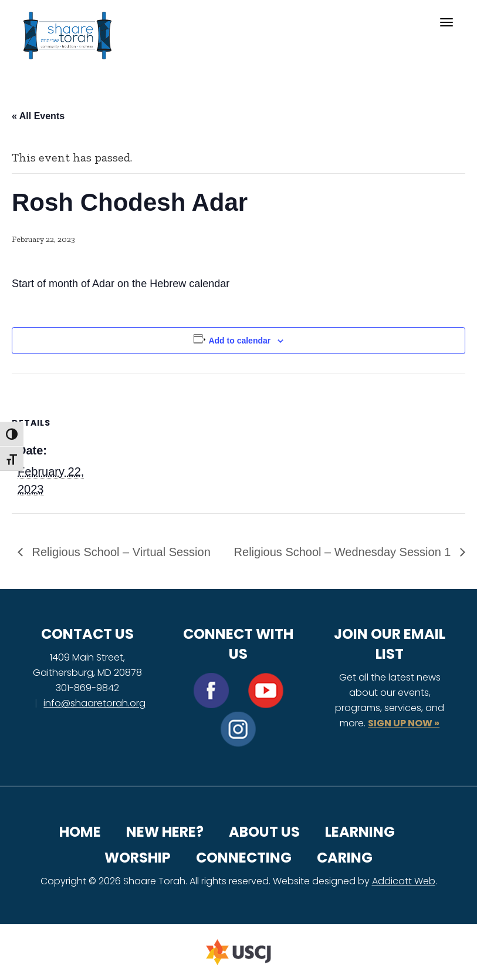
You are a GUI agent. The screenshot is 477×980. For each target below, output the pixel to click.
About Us (264, 832)
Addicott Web (404, 881)
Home (80, 832)
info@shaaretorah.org (94, 703)
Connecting (244, 858)
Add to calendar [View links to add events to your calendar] (239, 341)
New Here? (165, 832)
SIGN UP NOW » (404, 723)
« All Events (38, 116)
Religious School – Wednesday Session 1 (344, 552)
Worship (138, 858)
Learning (360, 832)
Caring (345, 858)
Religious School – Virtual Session (120, 552)
